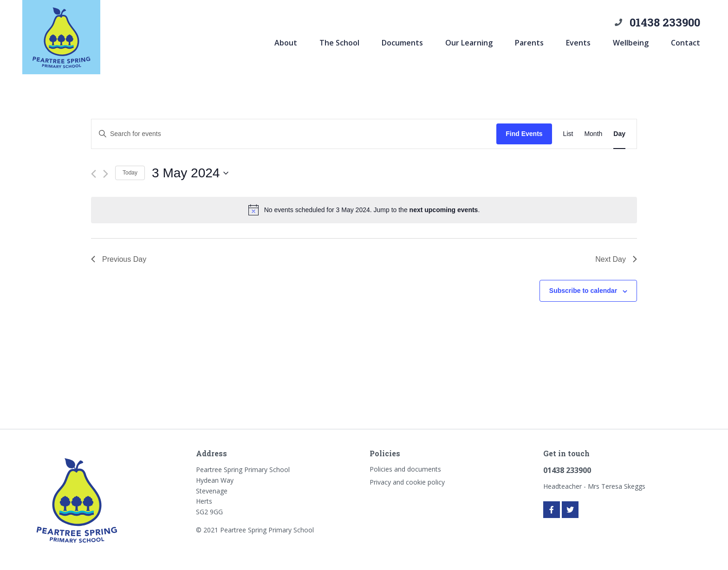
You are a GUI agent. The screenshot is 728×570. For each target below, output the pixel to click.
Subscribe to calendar (583, 291)
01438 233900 (665, 22)
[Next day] (106, 174)
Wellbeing (631, 43)
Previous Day (119, 259)
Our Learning (469, 43)
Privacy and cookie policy (407, 482)
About (286, 43)
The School (339, 43)
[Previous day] (94, 174)
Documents (402, 43)
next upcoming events (444, 210)
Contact (686, 43)
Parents (529, 43)
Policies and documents (405, 469)
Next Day (616, 259)
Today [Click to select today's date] (130, 173)
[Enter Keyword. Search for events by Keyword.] (294, 134)
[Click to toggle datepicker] (190, 173)
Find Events (524, 134)
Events (578, 43)
